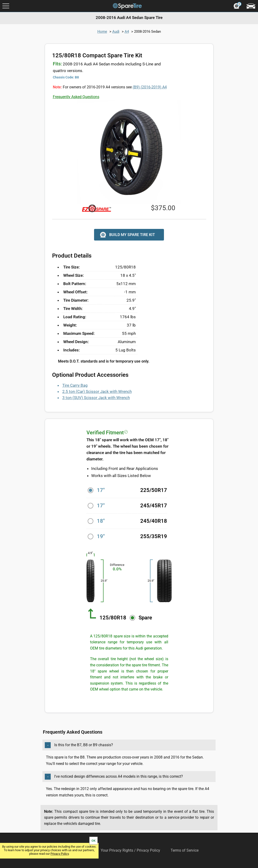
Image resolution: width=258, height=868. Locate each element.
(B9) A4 (150, 87)
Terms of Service (185, 850)
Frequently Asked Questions (76, 97)
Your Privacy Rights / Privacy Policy (130, 850)
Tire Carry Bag (75, 385)
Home (102, 32)
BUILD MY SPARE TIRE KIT (127, 235)
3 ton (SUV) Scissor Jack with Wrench (96, 398)
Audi (116, 32)
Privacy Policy (60, 854)
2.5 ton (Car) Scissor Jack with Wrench (97, 391)
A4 (127, 32)
